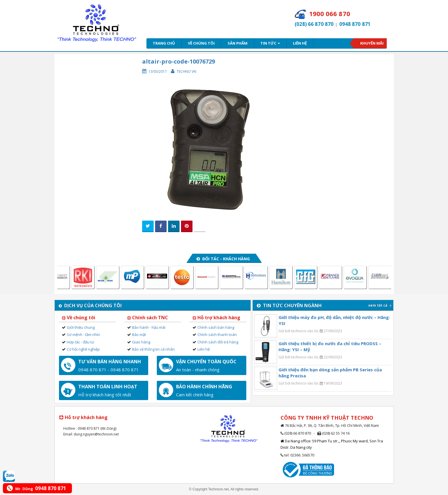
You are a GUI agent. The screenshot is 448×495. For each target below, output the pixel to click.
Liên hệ (300, 43)
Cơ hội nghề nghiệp (83, 349)
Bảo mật (139, 335)
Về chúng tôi (201, 43)
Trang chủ (164, 43)
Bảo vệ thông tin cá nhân (153, 349)
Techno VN (186, 71)
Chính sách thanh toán (217, 335)
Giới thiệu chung (81, 327)
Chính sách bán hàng (216, 327)
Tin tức (270, 43)
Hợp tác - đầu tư (80, 342)
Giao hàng (141, 342)
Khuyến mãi (372, 43)
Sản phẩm (238, 43)
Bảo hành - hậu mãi (149, 327)
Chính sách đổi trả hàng (218, 342)
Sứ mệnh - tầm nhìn (83, 335)
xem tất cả (380, 305)
